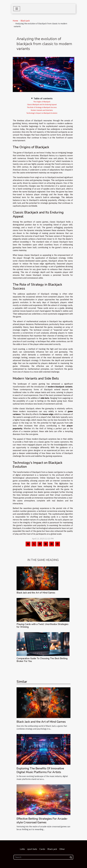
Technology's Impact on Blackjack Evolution (42, 113)
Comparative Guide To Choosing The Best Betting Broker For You (42, 660)
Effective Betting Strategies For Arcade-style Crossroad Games (42, 820)
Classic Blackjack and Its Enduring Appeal (42, 104)
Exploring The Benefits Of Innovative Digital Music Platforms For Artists (40, 770)
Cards (42, 849)
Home (15, 21)
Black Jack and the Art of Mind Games (36, 593)
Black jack (25, 21)
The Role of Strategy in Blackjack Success (42, 107)
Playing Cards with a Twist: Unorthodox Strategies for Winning (42, 626)
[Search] (43, 857)
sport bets (32, 849)
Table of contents (43, 98)
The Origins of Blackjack (42, 102)
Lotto (22, 849)
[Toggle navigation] (17, 9)
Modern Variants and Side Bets (42, 110)
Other (62, 849)
